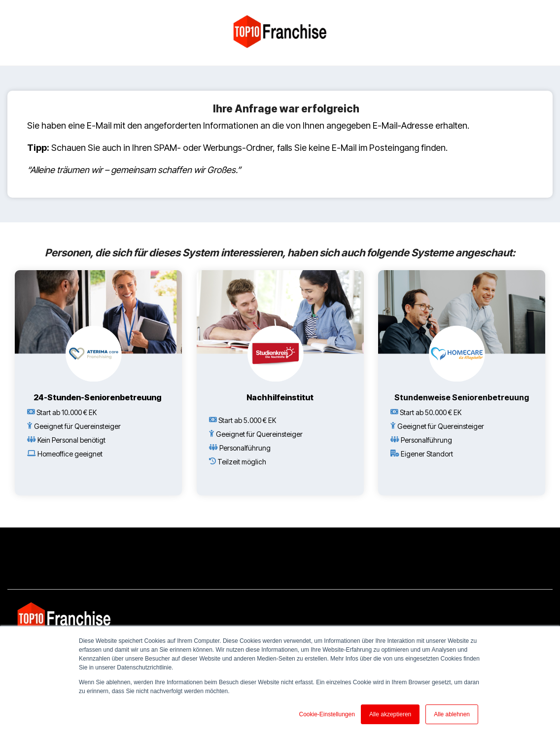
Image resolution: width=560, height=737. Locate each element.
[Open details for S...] (462, 383)
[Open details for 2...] (98, 383)
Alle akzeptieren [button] (390, 714)
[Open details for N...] (280, 376)
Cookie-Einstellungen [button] (327, 714)
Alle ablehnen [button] (452, 714)
